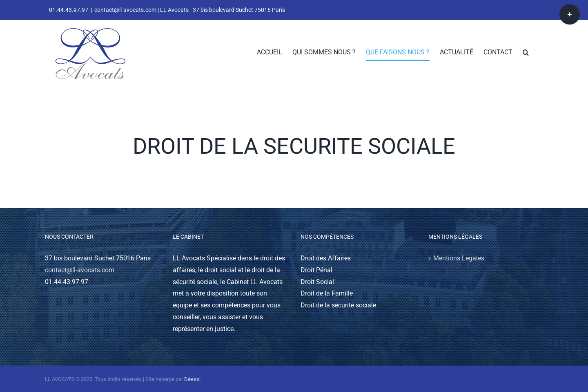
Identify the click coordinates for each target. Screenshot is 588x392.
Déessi (192, 379)
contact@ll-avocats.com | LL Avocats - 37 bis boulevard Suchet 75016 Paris (190, 10)
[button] (526, 52)
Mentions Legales (459, 258)
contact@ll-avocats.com (80, 270)
